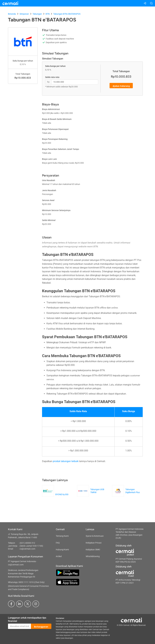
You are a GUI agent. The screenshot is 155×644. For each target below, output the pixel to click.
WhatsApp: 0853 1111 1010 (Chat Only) (26, 582)
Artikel (59, 556)
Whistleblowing (93, 556)
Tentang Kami (62, 536)
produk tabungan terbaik (66, 461)
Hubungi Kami (62, 550)
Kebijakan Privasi (94, 543)
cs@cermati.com (27, 549)
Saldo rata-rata (52, 77)
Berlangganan (41, 626)
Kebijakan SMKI (93, 550)
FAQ (58, 543)
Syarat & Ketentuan (95, 536)
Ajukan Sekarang (121, 86)
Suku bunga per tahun (55, 66)
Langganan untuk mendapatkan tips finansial (27, 619)
